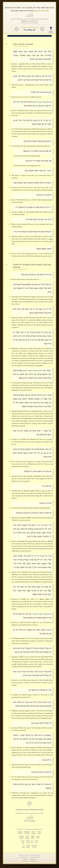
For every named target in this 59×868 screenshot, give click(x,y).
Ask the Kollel (23, 857)
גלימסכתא (23, 846)
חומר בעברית (26, 859)
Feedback (25, 861)
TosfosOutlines (27, 837)
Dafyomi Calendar (35, 857)
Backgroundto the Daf (27, 833)
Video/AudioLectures (34, 846)
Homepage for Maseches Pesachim (29, 813)
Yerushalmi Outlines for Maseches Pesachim (29, 810)
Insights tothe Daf (20, 833)
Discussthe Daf (28, 846)
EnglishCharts (33, 837)
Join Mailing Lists (35, 855)
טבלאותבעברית (28, 842)
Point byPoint (39, 833)
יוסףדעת (32, 842)
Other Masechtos (24, 855)
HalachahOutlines (22, 837)
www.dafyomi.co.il (34, 21)
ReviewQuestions (34, 833)
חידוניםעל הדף (36, 842)
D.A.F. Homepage (30, 820)
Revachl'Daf (38, 837)
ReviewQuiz (23, 842)
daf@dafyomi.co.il (25, 21)
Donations (33, 859)
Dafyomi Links (33, 861)
